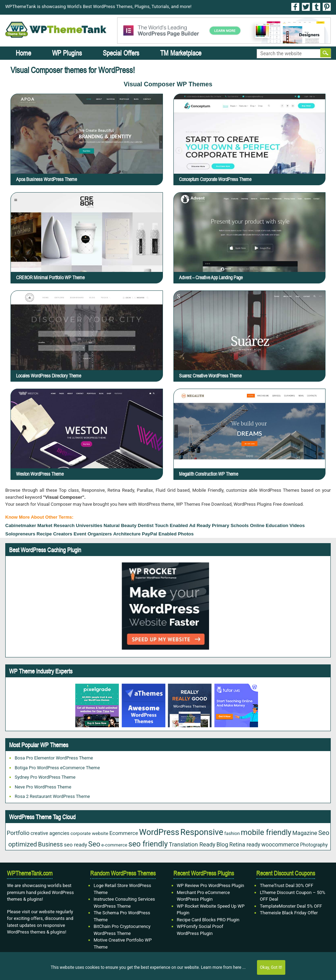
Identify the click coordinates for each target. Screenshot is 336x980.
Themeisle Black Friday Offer (289, 913)
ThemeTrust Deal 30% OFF (287, 885)
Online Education (269, 525)
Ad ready (200, 525)
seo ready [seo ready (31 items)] (76, 845)
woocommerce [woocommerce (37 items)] (280, 845)
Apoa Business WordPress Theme (47, 179)
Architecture (127, 534)
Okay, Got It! (271, 967)
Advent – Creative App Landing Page (211, 278)
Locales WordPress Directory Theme (83, 347)
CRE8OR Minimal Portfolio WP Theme (50, 278)
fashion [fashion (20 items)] (232, 833)
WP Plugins (67, 53)
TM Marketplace (181, 53)
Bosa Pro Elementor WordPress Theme (54, 758)
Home (23, 53)
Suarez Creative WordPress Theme (245, 347)
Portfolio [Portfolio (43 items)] (18, 833)
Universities (89, 525)
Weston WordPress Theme (80, 445)
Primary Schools (230, 525)
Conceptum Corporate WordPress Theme (215, 179)
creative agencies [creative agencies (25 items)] (50, 833)
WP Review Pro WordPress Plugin (211, 885)
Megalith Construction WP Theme (245, 445)
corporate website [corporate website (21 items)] (89, 833)
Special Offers (121, 53)
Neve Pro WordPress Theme (43, 787)
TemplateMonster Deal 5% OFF (291, 906)
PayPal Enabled (159, 534)
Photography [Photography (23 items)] (314, 845)
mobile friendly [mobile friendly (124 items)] (266, 832)
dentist (146, 525)
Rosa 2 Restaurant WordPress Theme (52, 796)
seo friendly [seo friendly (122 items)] (148, 844)
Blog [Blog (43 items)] (222, 844)
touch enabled (171, 525)
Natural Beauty (120, 525)
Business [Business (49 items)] (51, 844)
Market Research (56, 525)
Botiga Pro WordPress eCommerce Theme (57, 768)
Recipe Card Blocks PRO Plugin (208, 920)
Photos (186, 534)
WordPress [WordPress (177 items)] (159, 832)
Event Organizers (93, 534)
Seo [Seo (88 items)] (94, 844)
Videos (297, 525)
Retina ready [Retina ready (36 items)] (245, 845)
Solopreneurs (20, 534)
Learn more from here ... (223, 967)
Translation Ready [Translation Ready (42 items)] (192, 844)
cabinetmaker (21, 525)
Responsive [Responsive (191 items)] (202, 832)
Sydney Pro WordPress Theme (45, 777)
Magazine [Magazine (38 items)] (305, 833)
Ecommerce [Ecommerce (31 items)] (124, 833)
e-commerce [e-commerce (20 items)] (114, 845)
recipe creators (55, 534)
